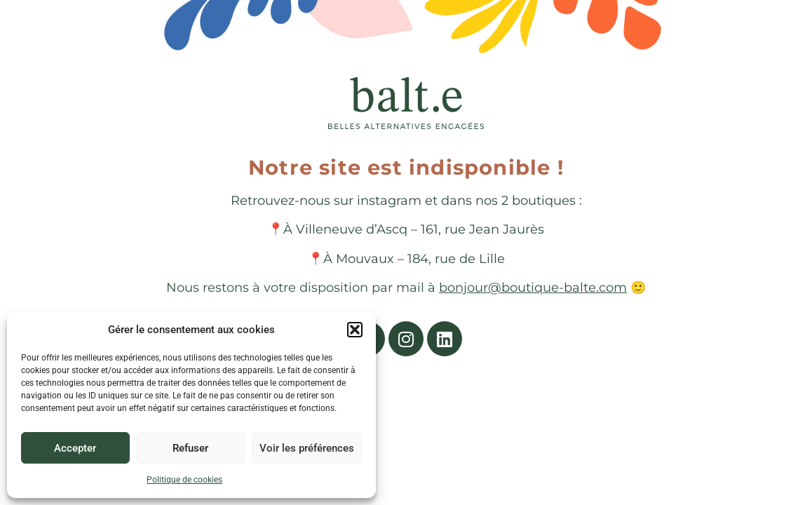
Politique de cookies (184, 480)
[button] (355, 330)
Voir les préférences (307, 448)
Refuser (190, 448)
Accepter (75, 448)
